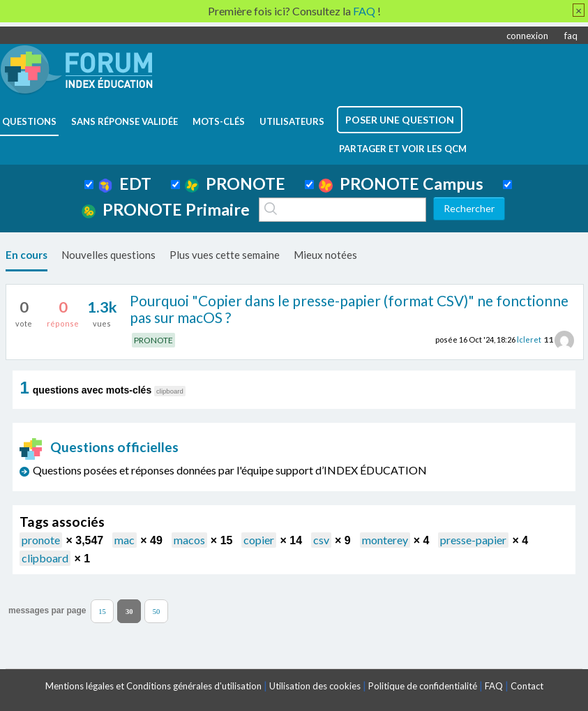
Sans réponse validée (125, 121)
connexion (527, 36)
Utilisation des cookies (315, 686)
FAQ (494, 686)
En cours (27, 255)
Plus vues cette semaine (225, 255)
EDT (125, 184)
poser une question (400, 120)
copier (259, 540)
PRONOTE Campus (401, 184)
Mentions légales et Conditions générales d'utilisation (153, 686)
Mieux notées (325, 255)
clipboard (45, 558)
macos (189, 540)
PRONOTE (235, 184)
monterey (385, 540)
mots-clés (219, 121)
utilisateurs (292, 121)
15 (102, 611)
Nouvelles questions (108, 255)
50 (157, 611)
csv (321, 540)
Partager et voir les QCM (403, 149)
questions (29, 121)
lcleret (529, 339)
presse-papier (473, 540)
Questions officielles (99, 447)
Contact (527, 686)
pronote (41, 540)
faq (571, 36)
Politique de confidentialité (423, 686)
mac (125, 540)
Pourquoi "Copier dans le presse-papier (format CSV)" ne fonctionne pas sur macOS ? (349, 309)
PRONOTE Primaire (166, 209)
